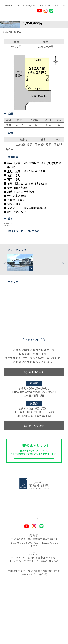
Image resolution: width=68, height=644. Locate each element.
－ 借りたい (14, 566)
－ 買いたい (14, 562)
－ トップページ (17, 558)
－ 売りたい (14, 570)
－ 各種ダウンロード (45, 574)
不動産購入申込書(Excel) (11, 279)
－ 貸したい (14, 574)
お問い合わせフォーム (34, 485)
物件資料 (7, 270)
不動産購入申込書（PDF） (11, 275)
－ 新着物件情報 (42, 562)
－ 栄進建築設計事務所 (47, 582)
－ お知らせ (40, 566)
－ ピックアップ (42, 558)
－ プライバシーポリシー (47, 578)
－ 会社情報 (40, 570)
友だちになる (34, 519)
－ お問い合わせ (17, 578)
